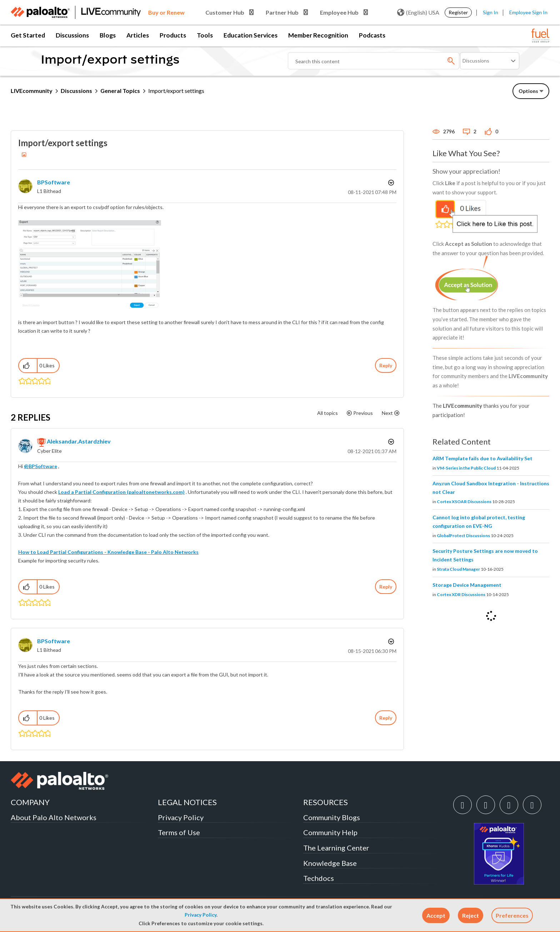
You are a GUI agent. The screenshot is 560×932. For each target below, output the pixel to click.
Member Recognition (318, 35)
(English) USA (418, 13)
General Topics (120, 91)
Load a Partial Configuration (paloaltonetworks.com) (121, 492)
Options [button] (390, 183)
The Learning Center (336, 848)
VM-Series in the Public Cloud (466, 468)
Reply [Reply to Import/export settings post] (386, 365)
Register (458, 12)
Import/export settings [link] (176, 91)
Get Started (28, 35)
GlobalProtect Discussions (463, 536)
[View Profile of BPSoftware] (54, 182)
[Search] (374, 61)
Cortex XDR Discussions (461, 594)
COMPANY (30, 802)
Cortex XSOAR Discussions (464, 502)
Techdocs (319, 878)
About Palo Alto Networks (54, 817)
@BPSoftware (41, 466)
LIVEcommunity (32, 91)
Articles (138, 35)
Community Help (330, 832)
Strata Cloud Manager (458, 569)
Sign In (491, 12)
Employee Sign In (528, 12)
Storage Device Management (467, 585)
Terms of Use (179, 832)
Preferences (512, 915)
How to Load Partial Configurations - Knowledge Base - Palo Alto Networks (108, 552)
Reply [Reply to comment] (386, 587)
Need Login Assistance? (517, 109)
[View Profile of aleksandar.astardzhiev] (79, 441)
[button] (436, 915)
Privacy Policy (201, 915)
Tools (205, 35)
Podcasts (372, 35)
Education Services (251, 35)
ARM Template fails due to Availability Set (482, 458)
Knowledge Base (330, 863)
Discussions (72, 35)
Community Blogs (332, 817)
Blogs (108, 35)
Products (173, 35)
